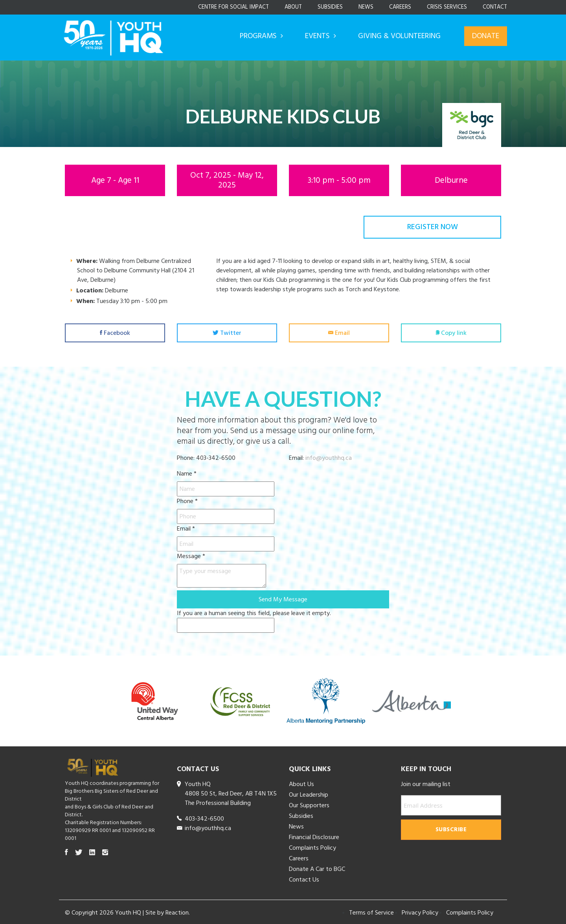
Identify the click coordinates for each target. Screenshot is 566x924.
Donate (486, 36)
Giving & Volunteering (399, 36)
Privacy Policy (420, 911)
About (293, 7)
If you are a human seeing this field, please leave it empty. (254, 619)
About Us (301, 783)
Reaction (177, 911)
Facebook (115, 332)
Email (339, 332)
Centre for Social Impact (233, 7)
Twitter (227, 332)
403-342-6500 (204, 817)
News (366, 7)
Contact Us (304, 878)
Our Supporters (309, 804)
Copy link (451, 332)
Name (187, 472)
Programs (259, 36)
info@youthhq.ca (329, 456)
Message (191, 555)
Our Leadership (309, 793)
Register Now (433, 227)
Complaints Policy (312, 846)
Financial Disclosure (314, 836)
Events (318, 36)
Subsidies (330, 7)
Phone (187, 500)
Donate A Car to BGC (317, 867)
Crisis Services (447, 7)
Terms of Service (371, 911)
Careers (400, 7)
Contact (495, 7)
